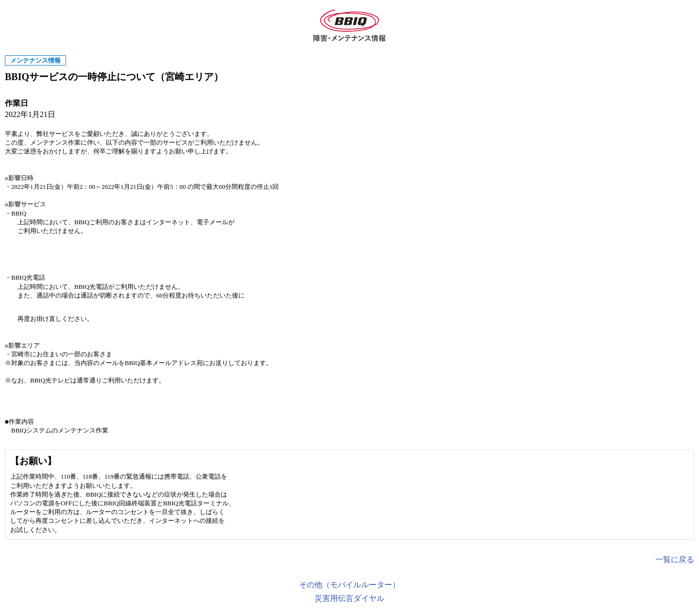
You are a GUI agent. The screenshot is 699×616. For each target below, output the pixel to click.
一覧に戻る (675, 559)
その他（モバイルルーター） (349, 585)
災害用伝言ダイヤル (349, 598)
